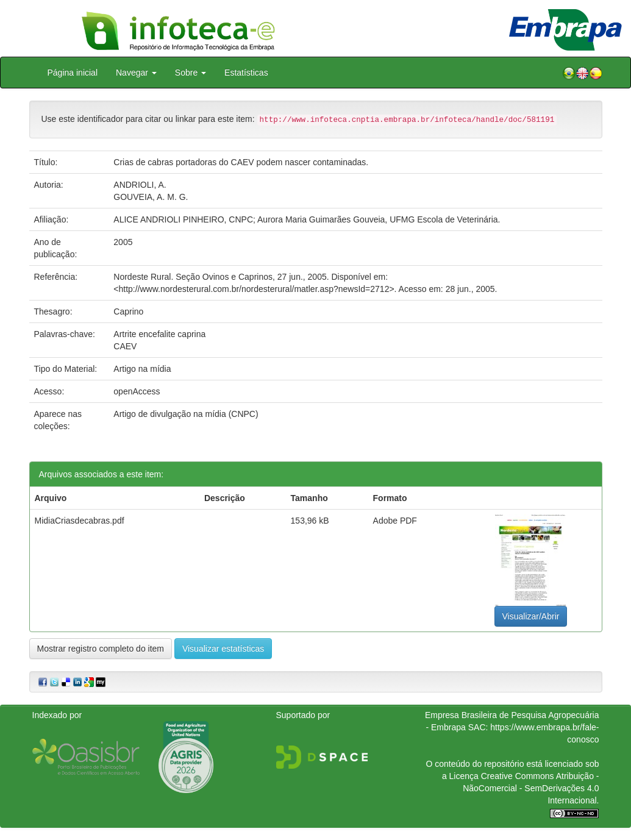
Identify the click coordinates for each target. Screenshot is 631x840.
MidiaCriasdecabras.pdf (80, 521)
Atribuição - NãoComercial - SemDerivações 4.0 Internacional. (531, 788)
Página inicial (73, 73)
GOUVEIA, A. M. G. (151, 197)
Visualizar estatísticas (223, 649)
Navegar (136, 73)
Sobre (191, 73)
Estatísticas (246, 73)
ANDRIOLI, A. (140, 185)
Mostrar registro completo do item (101, 649)
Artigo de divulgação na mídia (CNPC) (186, 414)
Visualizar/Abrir (531, 616)
